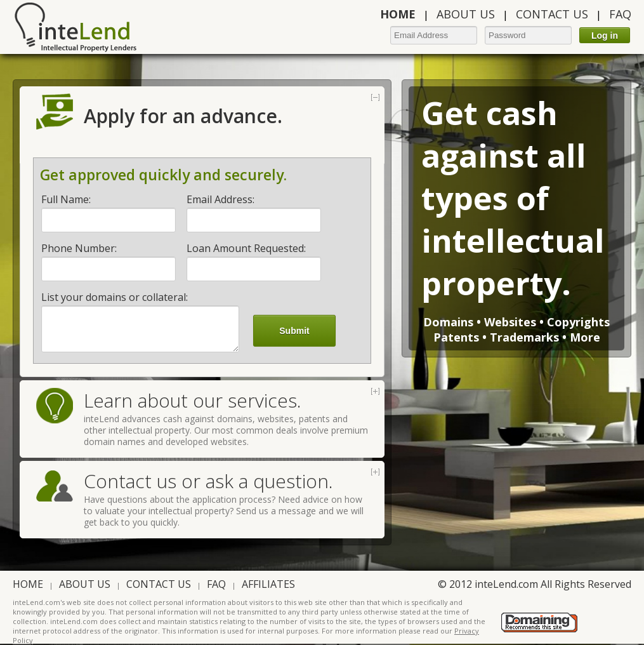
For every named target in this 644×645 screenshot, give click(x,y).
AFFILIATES (268, 584)
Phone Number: (79, 248)
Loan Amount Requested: (246, 248)
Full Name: (66, 199)
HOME (28, 584)
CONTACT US (552, 14)
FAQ (620, 14)
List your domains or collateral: (115, 297)
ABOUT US (466, 14)
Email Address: (220, 199)
